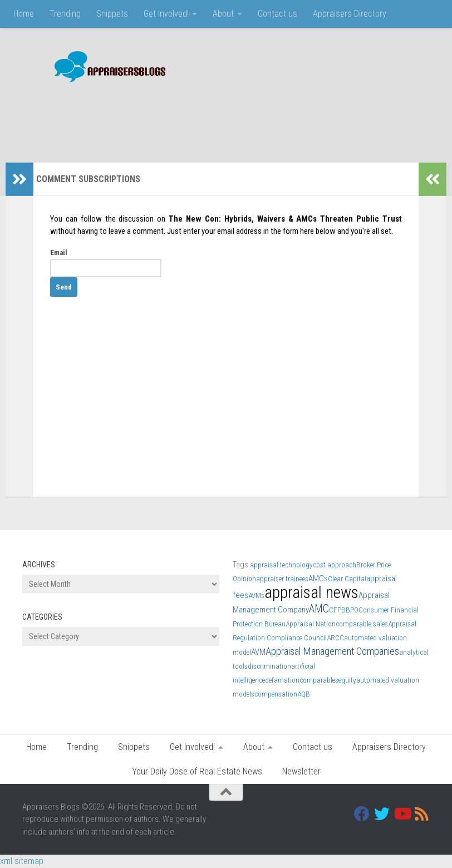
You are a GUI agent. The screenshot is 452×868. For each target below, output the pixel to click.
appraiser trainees (282, 579)
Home (24, 14)
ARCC (335, 638)
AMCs (318, 578)
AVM (258, 652)
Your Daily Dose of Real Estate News (197, 771)
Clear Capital (347, 579)
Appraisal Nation (311, 624)
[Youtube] (402, 814)
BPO (352, 610)
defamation (282, 680)
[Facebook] (362, 814)
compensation (276, 694)
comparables (319, 680)
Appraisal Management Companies (332, 651)
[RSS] (422, 814)
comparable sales (362, 624)
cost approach (335, 565)
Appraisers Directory (350, 14)
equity (347, 680)
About (223, 14)
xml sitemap (22, 861)
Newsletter (301, 771)
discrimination (269, 666)
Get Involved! (166, 14)
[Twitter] (382, 814)
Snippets (112, 14)
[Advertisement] (227, 117)
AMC (319, 609)
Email (59, 252)
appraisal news (311, 592)
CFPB (337, 610)
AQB (304, 694)
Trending (65, 14)
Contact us (277, 14)
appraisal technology (281, 565)
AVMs (256, 595)
